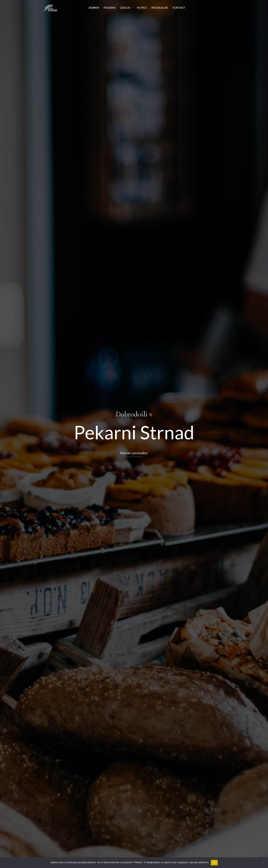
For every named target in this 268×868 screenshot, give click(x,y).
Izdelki (126, 8)
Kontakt (179, 8)
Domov (94, 8)
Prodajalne (160, 8)
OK (214, 863)
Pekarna (110, 8)
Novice (142, 8)
